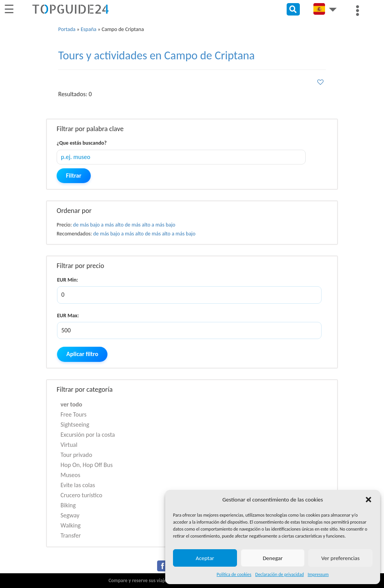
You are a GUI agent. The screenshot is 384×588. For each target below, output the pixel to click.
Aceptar (205, 558)
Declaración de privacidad (279, 574)
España (88, 29)
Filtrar (74, 176)
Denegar (272, 558)
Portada (67, 29)
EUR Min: (67, 280)
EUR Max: (68, 316)
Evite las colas (78, 485)
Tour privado (76, 455)
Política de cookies (234, 574)
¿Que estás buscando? (82, 143)
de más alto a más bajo (150, 225)
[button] (368, 500)
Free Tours (74, 414)
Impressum (318, 574)
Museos (70, 475)
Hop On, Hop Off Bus (86, 465)
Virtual (69, 445)
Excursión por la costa (88, 435)
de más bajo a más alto (98, 225)
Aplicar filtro (82, 354)
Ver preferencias (340, 558)
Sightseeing (75, 425)
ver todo (71, 404)
